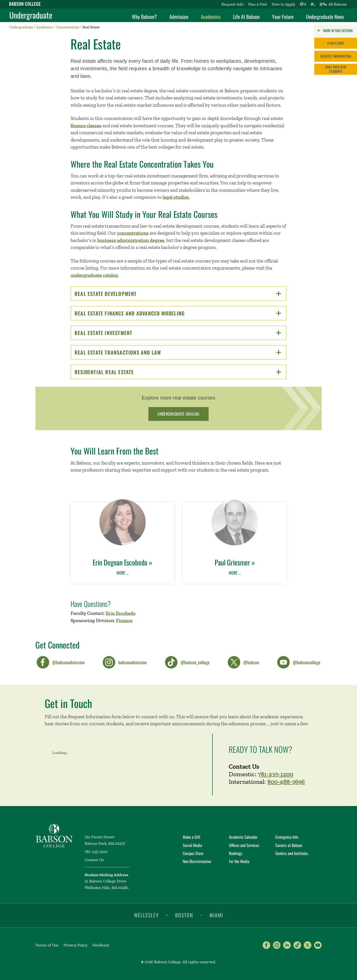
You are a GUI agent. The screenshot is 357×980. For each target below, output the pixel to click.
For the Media (239, 861)
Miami (216, 915)
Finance (124, 620)
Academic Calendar (243, 837)
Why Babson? (144, 17)
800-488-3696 (286, 781)
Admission (179, 17)
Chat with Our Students (336, 69)
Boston (184, 915)
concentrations (133, 233)
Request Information (336, 56)
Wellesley (146, 915)
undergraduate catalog (94, 275)
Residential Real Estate (178, 372)
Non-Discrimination (197, 861)
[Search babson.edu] (313, 4)
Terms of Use (47, 945)
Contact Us (94, 860)
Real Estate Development (178, 294)
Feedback (101, 945)
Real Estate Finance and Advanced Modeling (178, 313)
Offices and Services (244, 845)
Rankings (236, 853)
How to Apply (283, 4)
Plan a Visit (258, 4)
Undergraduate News (325, 17)
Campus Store (193, 853)
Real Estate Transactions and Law (178, 352)
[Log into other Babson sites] (303, 4)
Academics (211, 17)
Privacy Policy (75, 945)
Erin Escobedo (121, 613)
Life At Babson (246, 17)
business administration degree (131, 240)
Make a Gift (192, 837)
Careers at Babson (289, 845)
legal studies (176, 197)
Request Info (232, 4)
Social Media (192, 845)
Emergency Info (287, 837)
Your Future (283, 17)
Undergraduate (31, 15)
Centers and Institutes (292, 853)
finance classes (86, 126)
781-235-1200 (276, 774)
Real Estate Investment (178, 333)
